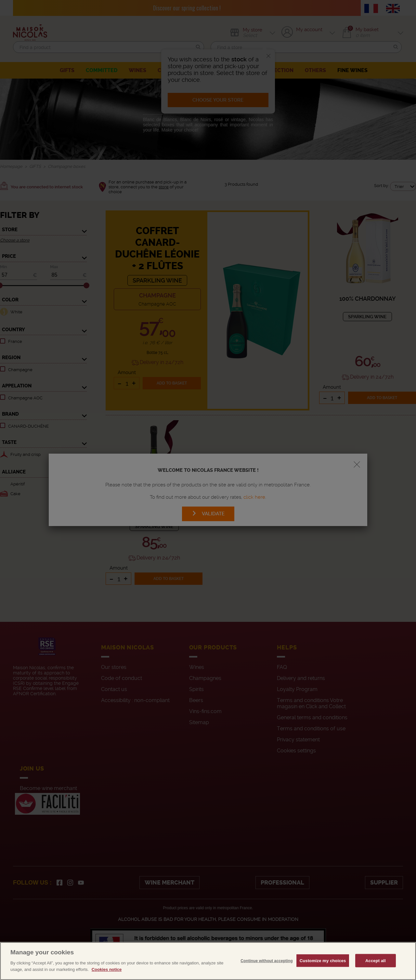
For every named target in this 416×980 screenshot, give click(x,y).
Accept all (376, 966)
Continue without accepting (266, 966)
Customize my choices (323, 966)
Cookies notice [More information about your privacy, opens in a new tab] (107, 975)
